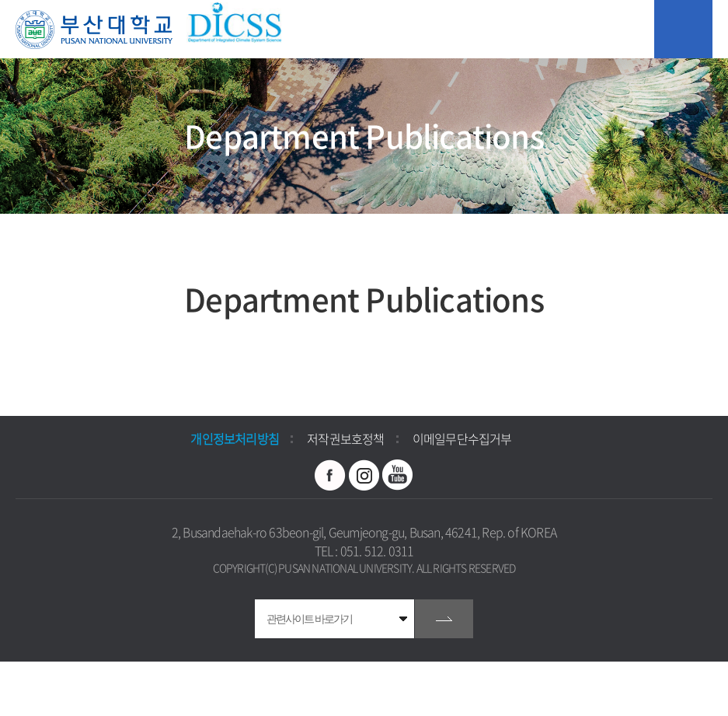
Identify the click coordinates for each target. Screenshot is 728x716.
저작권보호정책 (345, 438)
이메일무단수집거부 (462, 438)
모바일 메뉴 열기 (683, 29)
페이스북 (330, 475)
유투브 (398, 475)
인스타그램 (364, 475)
